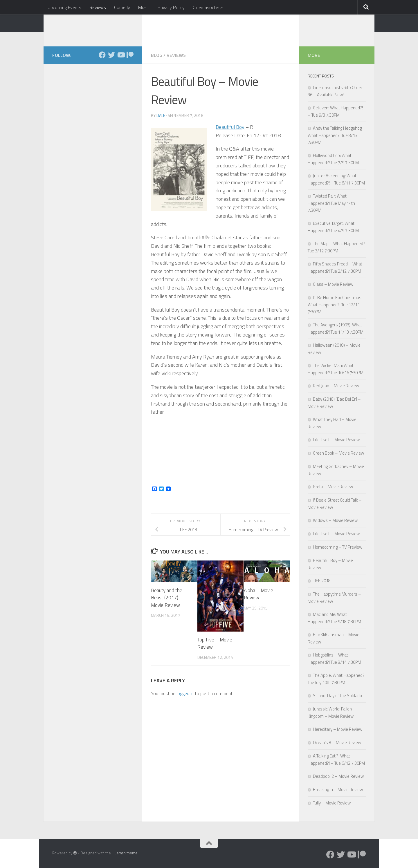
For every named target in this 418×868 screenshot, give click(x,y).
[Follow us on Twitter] (111, 55)
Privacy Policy (171, 7)
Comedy (122, 7)
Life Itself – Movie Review (336, 440)
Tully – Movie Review (332, 803)
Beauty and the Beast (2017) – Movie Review (167, 598)
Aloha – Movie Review (258, 594)
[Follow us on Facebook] (102, 55)
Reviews (98, 7)
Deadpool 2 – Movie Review (338, 776)
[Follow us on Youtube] (121, 55)
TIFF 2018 (322, 581)
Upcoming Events (64, 7)
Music (144, 7)
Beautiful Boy (230, 127)
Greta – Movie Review (333, 487)
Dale (161, 115)
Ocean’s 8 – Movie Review (337, 743)
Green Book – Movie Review (338, 453)
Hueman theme (125, 853)
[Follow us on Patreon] (130, 55)
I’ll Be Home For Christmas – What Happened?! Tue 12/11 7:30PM (336, 305)
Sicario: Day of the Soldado (337, 696)
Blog (157, 55)
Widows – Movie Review (335, 520)
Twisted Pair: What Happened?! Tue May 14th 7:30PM (331, 203)
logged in (185, 693)
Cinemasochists (208, 7)
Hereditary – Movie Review (338, 729)
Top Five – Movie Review (215, 643)
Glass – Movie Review (333, 284)
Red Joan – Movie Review (336, 386)
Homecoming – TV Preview (338, 547)
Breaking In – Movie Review (338, 790)
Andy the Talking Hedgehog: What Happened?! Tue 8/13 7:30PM (335, 135)
